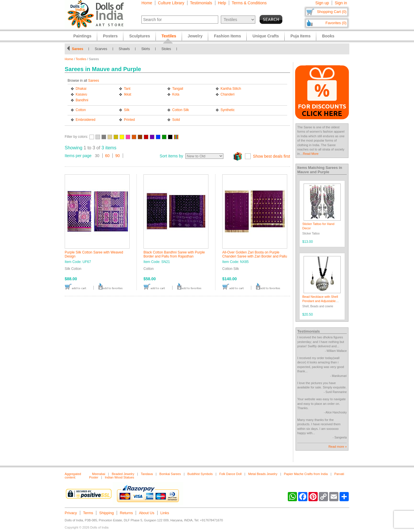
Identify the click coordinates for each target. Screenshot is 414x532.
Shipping (107, 513)
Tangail (178, 89)
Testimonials (201, 3)
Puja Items (300, 36)
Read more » (338, 447)
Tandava (147, 474)
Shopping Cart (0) (332, 12)
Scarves (101, 49)
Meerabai (99, 474)
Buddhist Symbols (200, 474)
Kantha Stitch (231, 89)
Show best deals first (272, 156)
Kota (176, 94)
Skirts (145, 49)
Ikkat (128, 94)
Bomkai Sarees (170, 474)
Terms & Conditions (249, 3)
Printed (129, 120)
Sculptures (139, 36)
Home (147, 3)
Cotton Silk (181, 110)
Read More (311, 154)
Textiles (81, 59)
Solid (176, 120)
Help (222, 3)
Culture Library (171, 3)
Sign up (322, 3)
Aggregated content (73, 476)
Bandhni (82, 100)
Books (328, 36)
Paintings (82, 36)
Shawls (124, 49)
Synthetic (228, 110)
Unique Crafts (266, 36)
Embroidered (86, 120)
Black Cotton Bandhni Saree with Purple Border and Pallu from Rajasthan (174, 254)
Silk (127, 110)
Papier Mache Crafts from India (306, 474)
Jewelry (195, 36)
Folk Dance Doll (231, 474)
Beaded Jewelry (123, 474)
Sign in (341, 3)
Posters (110, 36)
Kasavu (81, 94)
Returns (126, 513)
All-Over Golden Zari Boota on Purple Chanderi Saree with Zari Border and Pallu (255, 254)
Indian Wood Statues (120, 477)
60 (108, 156)
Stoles (166, 49)
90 (118, 156)
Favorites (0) (336, 23)
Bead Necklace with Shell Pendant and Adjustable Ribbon (320, 301)
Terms (88, 513)
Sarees (77, 49)
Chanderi (228, 94)
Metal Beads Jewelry (263, 474)
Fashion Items (227, 36)
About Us (146, 513)
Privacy (71, 513)
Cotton (81, 110)
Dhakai (81, 89)
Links (165, 513)
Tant (127, 89)
